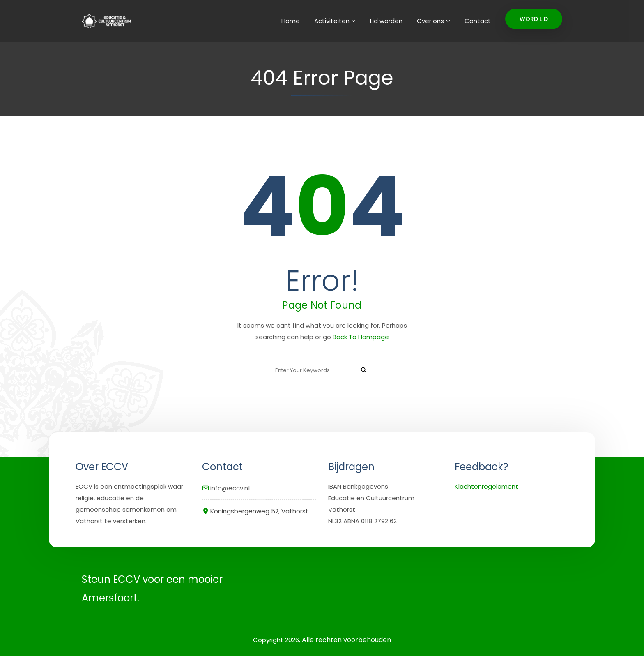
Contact (478, 21)
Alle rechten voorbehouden (346, 640)
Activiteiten (332, 21)
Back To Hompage (361, 337)
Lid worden (386, 21)
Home (291, 21)
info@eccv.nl (230, 488)
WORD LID (534, 19)
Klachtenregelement (486, 486)
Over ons (430, 21)
